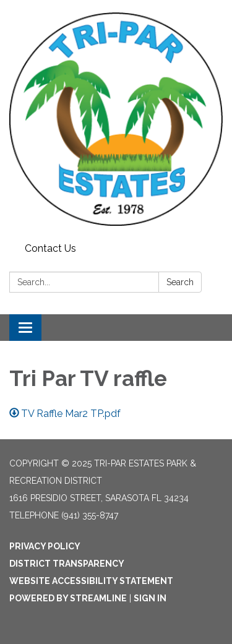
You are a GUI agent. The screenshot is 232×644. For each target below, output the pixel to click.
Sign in (150, 598)
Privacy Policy (45, 546)
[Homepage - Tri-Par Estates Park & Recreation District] (116, 119)
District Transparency (67, 564)
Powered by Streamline (68, 598)
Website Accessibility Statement (91, 581)
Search (180, 282)
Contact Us (50, 248)
